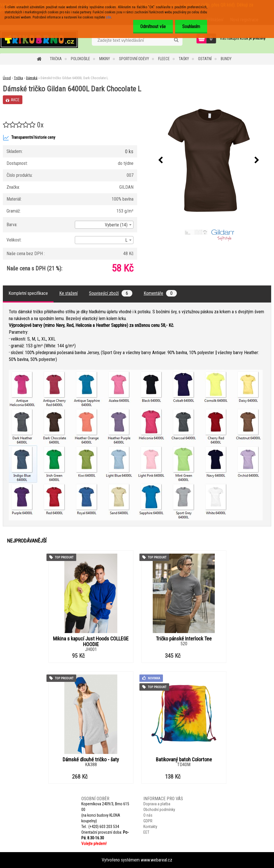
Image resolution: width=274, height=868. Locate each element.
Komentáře (160, 293)
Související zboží (111, 293)
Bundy (226, 59)
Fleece (164, 59)
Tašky (184, 59)
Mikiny (105, 59)
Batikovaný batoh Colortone (184, 760)
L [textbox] (126, 240)
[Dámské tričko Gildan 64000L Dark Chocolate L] (209, 160)
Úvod (7, 78)
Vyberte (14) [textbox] (116, 225)
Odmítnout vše (153, 27)
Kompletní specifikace (28, 293)
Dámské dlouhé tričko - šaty (91, 760)
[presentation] (161, 160)
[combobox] (104, 225)
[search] (176, 40)
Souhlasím (191, 27)
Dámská (32, 78)
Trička (56, 59)
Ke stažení (68, 293)
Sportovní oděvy (134, 59)
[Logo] (39, 39)
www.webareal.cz (157, 860)
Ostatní (205, 59)
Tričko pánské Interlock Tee (184, 639)
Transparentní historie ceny (29, 138)
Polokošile (80, 59)
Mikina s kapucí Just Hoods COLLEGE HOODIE (91, 642)
